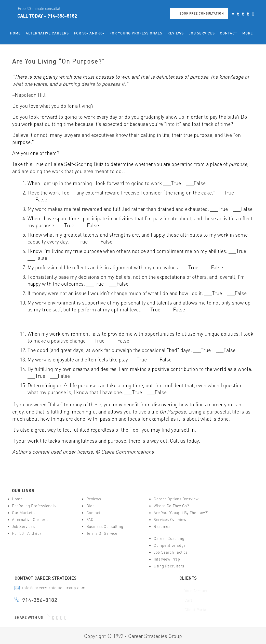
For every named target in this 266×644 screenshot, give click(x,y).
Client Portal (196, 610)
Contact (93, 513)
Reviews (94, 499)
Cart (188, 600)
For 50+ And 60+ (27, 533)
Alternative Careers (30, 520)
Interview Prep (167, 559)
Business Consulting (105, 526)
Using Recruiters (169, 566)
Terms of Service (102, 533)
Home (17, 499)
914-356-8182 (62, 16)
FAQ (90, 520)
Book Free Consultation (202, 13)
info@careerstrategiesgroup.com (54, 588)
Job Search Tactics (171, 552)
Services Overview (170, 520)
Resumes (162, 526)
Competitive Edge (170, 545)
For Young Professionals (34, 506)
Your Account (196, 591)
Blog (90, 506)
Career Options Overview (176, 499)
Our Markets (23, 513)
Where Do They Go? (171, 506)
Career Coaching (169, 538)
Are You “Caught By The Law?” (181, 513)
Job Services (23, 526)
